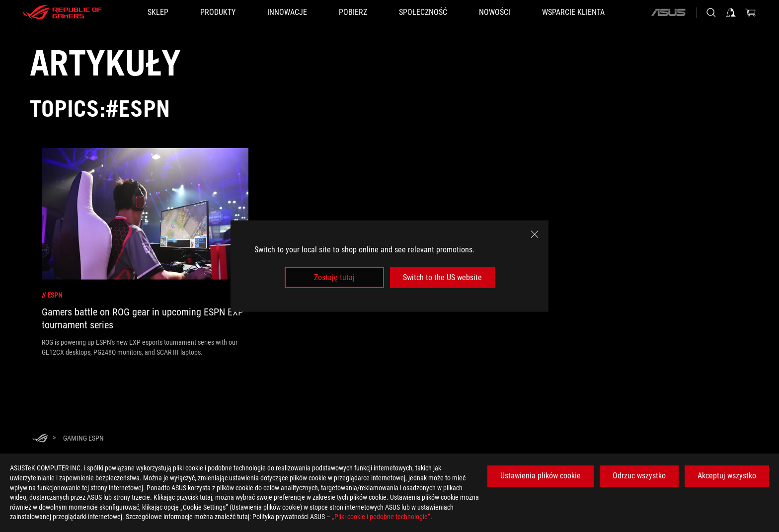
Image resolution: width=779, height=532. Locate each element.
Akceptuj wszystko (727, 476)
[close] (535, 234)
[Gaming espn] (83, 438)
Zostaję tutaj (334, 277)
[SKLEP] (158, 12)
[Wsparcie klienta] (573, 12)
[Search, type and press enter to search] (711, 12)
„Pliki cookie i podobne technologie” (381, 517)
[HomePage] (40, 439)
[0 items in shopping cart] (751, 12)
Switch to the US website (442, 277)
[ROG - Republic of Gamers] (62, 12)
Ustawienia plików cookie (541, 476)
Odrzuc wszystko (639, 476)
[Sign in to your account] (731, 12)
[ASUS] (668, 12)
